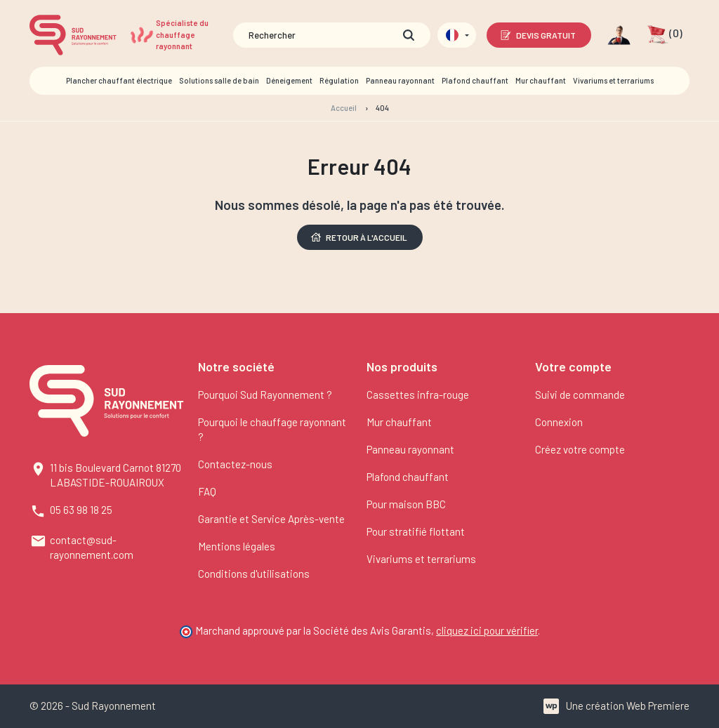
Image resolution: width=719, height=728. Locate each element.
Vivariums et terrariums (421, 559)
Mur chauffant (399, 422)
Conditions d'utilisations (254, 574)
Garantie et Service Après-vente (271, 519)
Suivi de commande (580, 395)
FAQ (207, 491)
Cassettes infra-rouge (418, 395)
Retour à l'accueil (358, 237)
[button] (665, 35)
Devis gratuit (537, 35)
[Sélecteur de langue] (457, 35)
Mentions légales (237, 546)
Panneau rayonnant (410, 449)
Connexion (559, 422)
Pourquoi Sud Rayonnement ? (265, 395)
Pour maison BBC (406, 504)
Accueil (344, 108)
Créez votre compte (580, 449)
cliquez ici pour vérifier (487, 630)
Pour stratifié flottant (416, 531)
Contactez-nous (235, 464)
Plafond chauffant (408, 477)
